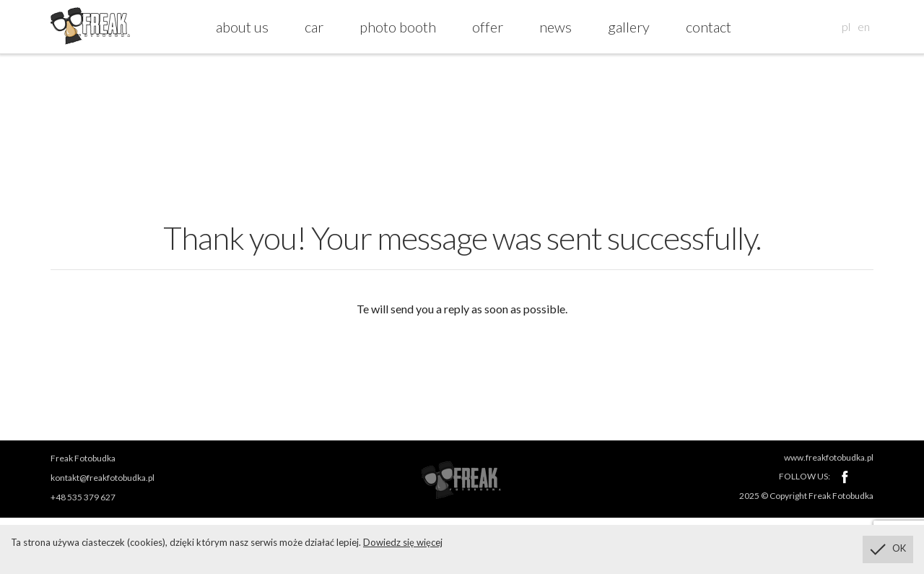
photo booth (398, 27)
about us (242, 27)
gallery (629, 27)
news (555, 27)
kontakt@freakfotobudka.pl (103, 478)
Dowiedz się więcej (403, 542)
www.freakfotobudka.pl (829, 457)
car (314, 27)
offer (488, 27)
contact (709, 27)
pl (846, 26)
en (864, 26)
